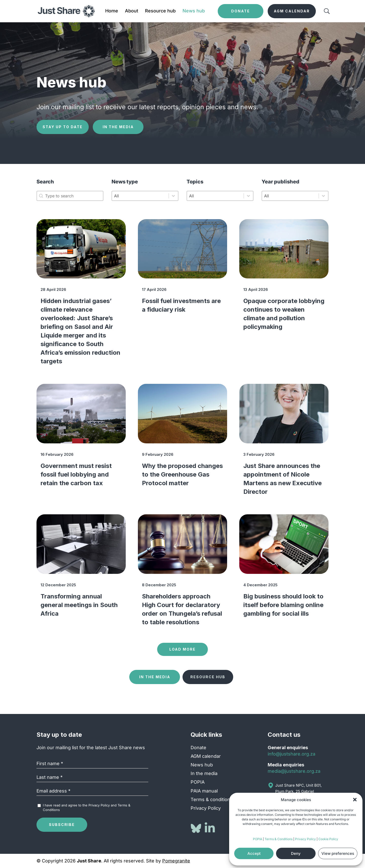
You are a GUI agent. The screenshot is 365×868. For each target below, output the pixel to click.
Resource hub (160, 11)
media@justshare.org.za (294, 771)
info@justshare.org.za (291, 754)
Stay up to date (63, 127)
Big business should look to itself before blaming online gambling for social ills (283, 605)
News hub (194, 11)
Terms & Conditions (279, 839)
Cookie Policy (328, 839)
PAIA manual (204, 791)
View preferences (338, 853)
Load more (182, 649)
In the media (118, 127)
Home (112, 11)
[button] (355, 800)
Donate (198, 748)
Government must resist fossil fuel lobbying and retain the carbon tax (76, 474)
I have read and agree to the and (87, 807)
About (132, 11)
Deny (296, 853)
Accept (254, 853)
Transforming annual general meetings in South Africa (79, 605)
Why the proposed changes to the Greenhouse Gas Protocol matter (182, 474)
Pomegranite (176, 861)
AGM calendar (206, 756)
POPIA (258, 839)
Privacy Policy (305, 839)
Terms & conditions (212, 799)
